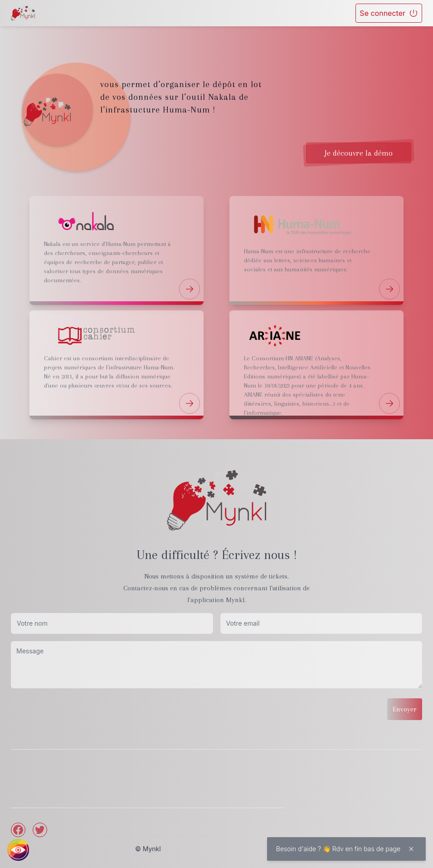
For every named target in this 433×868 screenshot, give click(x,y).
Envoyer (405, 709)
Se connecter (389, 13)
